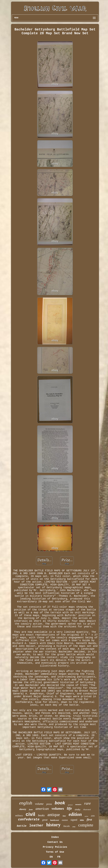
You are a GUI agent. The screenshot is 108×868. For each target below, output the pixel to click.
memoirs (78, 804)
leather (36, 826)
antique (54, 815)
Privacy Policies (55, 847)
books (41, 815)
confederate (29, 820)
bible (82, 820)
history (53, 825)
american (42, 809)
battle (22, 826)
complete (86, 825)
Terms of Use (55, 852)
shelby (77, 810)
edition (75, 814)
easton (65, 820)
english (26, 803)
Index (55, 837)
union (86, 816)
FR (59, 857)
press (49, 804)
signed (74, 820)
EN (51, 857)
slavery (23, 809)
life (69, 808)
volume (39, 804)
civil (30, 814)
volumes (58, 809)
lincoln (67, 826)
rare (87, 803)
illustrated (87, 809)
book (60, 803)
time (64, 816)
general (70, 805)
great (45, 820)
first (89, 819)
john (93, 816)
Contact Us (55, 842)
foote (31, 809)
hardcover (55, 820)
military (19, 816)
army (74, 827)
